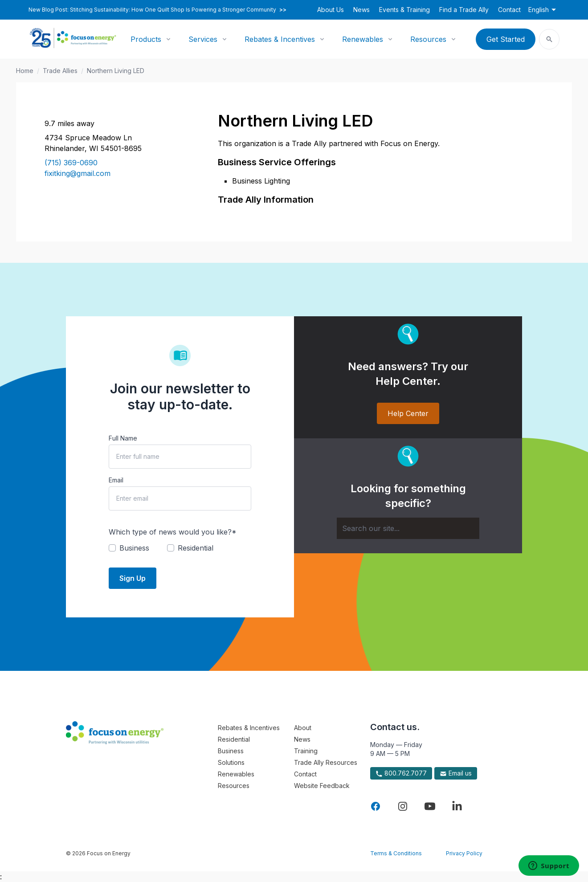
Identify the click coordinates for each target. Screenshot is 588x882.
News (361, 10)
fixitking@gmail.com (78, 173)
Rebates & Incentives (280, 39)
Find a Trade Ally (464, 10)
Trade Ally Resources (326, 762)
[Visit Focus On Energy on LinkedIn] (457, 806)
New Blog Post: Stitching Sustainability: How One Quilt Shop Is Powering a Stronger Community (157, 10)
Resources (428, 39)
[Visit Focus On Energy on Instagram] (403, 806)
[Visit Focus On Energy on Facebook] (376, 806)
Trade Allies (60, 71)
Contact (509, 10)
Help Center (408, 413)
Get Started (506, 39)
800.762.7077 (401, 773)
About (303, 728)
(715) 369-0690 (71, 163)
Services (203, 39)
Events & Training (404, 10)
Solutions (231, 762)
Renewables (363, 39)
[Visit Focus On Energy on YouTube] (430, 806)
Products (146, 39)
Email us (456, 773)
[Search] (408, 528)
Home (25, 71)
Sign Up (133, 578)
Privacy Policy (464, 853)
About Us (331, 10)
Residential (234, 739)
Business (231, 751)
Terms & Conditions (396, 853)
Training (306, 751)
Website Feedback (322, 786)
